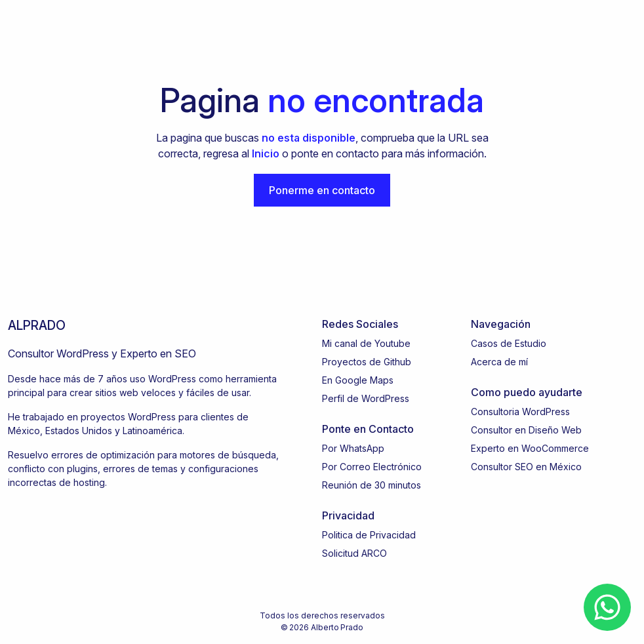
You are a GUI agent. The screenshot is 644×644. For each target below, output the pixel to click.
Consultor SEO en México (526, 467)
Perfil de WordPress (366, 398)
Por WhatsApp (353, 448)
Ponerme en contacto (322, 190)
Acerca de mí (499, 362)
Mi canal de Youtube (366, 343)
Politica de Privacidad (369, 535)
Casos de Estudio (509, 343)
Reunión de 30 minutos (372, 485)
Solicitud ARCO (354, 553)
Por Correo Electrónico (372, 467)
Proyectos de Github (367, 362)
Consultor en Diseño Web (526, 430)
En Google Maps (358, 380)
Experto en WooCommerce (530, 448)
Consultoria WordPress (520, 412)
